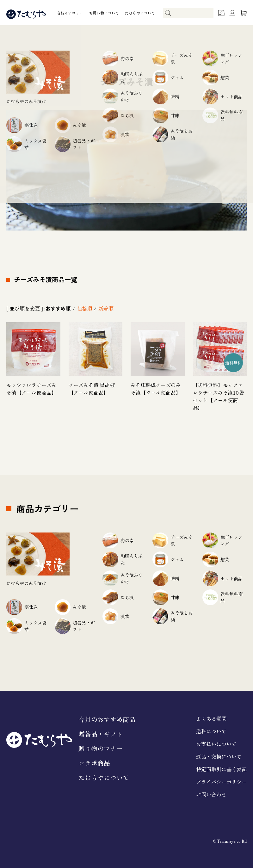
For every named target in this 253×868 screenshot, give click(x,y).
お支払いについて (216, 744)
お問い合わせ (211, 794)
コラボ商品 (94, 763)
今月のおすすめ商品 (107, 719)
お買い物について (104, 13)
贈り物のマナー (101, 748)
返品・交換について (219, 756)
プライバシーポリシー (221, 782)
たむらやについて (140, 13)
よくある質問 (211, 718)
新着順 (106, 308)
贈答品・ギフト (101, 734)
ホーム (12, 53)
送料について (211, 731)
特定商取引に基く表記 (221, 769)
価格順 (85, 308)
